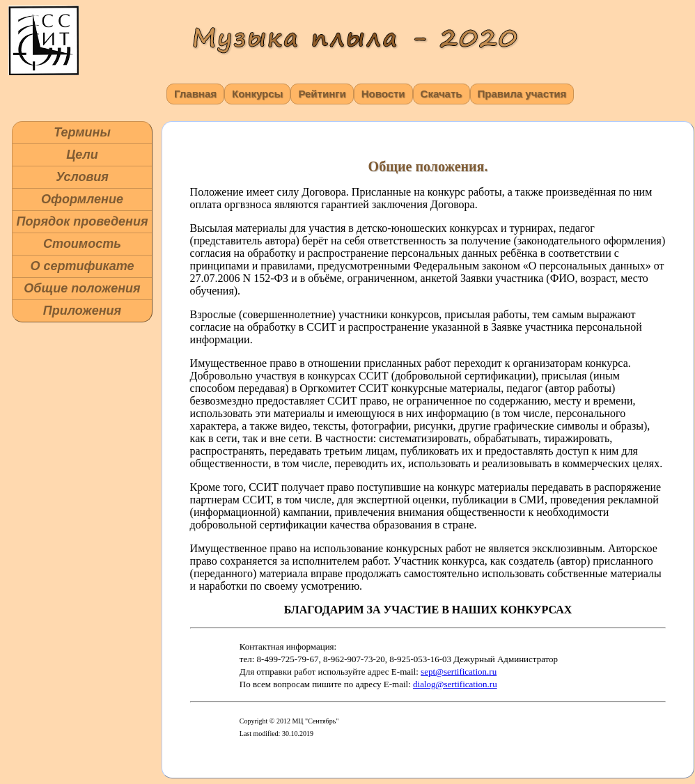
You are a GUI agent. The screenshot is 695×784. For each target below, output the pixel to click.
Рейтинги (322, 94)
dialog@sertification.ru (455, 684)
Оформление (82, 199)
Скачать (442, 94)
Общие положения (82, 288)
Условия (82, 177)
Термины (82, 132)
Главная (195, 94)
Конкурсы (257, 94)
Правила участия (522, 94)
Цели (82, 155)
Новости (383, 94)
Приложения (82, 311)
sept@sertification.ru (459, 672)
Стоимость (82, 244)
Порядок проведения (82, 221)
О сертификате (82, 266)
